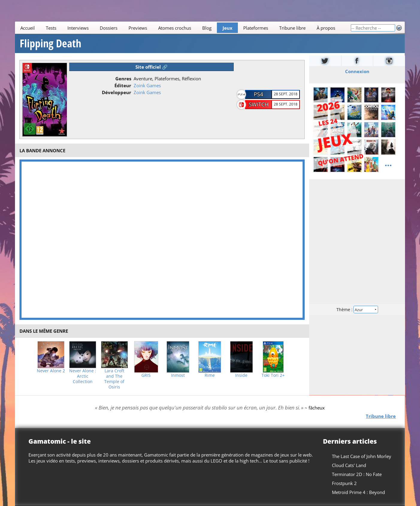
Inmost (178, 375)
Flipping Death (50, 43)
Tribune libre (293, 28)
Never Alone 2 (51, 371)
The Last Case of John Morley (362, 456)
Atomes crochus (175, 28)
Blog (207, 28)
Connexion (357, 71)
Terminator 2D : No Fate (357, 474)
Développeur (117, 92)
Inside (241, 375)
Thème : (357, 310)
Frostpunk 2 (345, 483)
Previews (138, 28)
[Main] (183, 28)
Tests (51, 28)
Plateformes (256, 28)
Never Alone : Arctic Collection (83, 376)
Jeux (228, 28)
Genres (123, 79)
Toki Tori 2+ (273, 375)
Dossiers (109, 28)
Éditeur (123, 85)
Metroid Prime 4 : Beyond (359, 492)
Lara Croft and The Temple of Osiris (114, 379)
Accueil (28, 28)
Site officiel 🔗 (152, 67)
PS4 (258, 94)
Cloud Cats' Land (349, 465)
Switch (259, 104)
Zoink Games (147, 85)
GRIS (146, 375)
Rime (210, 375)
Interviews (78, 28)
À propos (326, 28)
